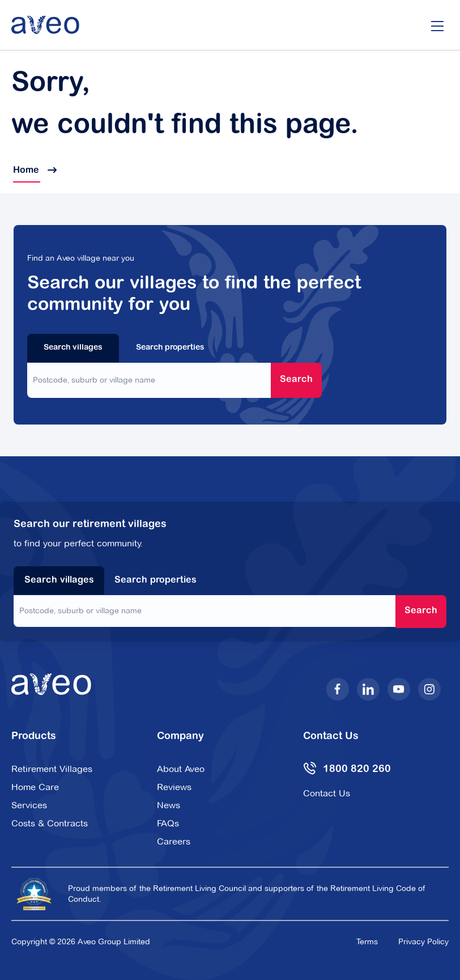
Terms (367, 941)
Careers (174, 841)
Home (34, 171)
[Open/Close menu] (437, 25)
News (169, 805)
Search (296, 380)
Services (29, 805)
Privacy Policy (423, 941)
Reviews (174, 787)
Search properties (170, 348)
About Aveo (181, 769)
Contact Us (327, 793)
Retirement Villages (52, 769)
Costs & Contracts (50, 823)
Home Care (35, 787)
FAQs (168, 823)
